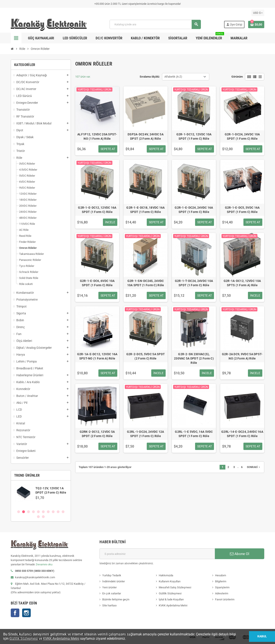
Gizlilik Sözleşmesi (170, 593)
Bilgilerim (221, 581)
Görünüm (237, 77)
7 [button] (48, 512)
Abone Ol (240, 554)
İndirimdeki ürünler (114, 581)
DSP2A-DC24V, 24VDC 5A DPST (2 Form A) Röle (146, 136)
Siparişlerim (222, 587)
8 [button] (53, 512)
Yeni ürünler (109, 587)
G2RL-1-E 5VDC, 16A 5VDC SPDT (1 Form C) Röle (194, 434)
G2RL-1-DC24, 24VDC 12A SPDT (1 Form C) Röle (145, 434)
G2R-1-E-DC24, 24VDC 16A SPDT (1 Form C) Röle (194, 210)
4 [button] (33, 512)
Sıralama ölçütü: (150, 77)
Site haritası (109, 605)
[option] (41, 495)
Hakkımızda (166, 575)
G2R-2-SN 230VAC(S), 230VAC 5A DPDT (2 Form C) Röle (194, 358)
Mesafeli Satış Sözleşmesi (175, 587)
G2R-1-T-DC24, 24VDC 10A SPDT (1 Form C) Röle (194, 283)
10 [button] (63, 512)
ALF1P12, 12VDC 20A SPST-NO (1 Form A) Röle (97, 136)
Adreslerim (222, 593)
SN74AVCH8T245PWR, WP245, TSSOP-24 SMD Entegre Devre (52, 490)
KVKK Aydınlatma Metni (173, 605)
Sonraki (254, 467)
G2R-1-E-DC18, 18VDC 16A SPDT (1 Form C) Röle (145, 210)
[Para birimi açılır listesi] (258, 13)
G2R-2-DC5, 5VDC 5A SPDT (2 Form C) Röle (146, 356)
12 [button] (43, 517)
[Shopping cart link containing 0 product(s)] (256, 24)
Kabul (262, 636)
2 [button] (24, 512)
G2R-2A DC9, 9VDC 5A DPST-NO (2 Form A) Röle (242, 356)
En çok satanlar (112, 593)
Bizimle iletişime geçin (116, 599)
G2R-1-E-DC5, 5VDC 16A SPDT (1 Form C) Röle (242, 210)
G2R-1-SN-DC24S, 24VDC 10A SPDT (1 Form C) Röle (146, 283)
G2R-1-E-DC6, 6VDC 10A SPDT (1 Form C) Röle (97, 283)
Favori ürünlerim (225, 599)
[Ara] (155, 24)
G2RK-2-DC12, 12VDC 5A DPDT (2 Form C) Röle (97, 434)
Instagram (26, 613)
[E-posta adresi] (157, 554)
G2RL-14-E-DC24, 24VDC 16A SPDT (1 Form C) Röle (242, 434)
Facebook (15, 613)
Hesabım (221, 575)
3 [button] (28, 512)
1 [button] (19, 512)
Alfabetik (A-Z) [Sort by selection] (173, 77)
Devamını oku (44, 564)
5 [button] (38, 512)
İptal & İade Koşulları (171, 599)
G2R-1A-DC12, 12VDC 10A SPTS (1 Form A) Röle (242, 283)
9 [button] (58, 512)
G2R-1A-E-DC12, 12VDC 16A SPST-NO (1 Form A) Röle (97, 356)
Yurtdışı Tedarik (112, 575)
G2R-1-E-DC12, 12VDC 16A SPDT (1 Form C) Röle (97, 210)
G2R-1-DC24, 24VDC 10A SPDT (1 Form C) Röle (242, 136)
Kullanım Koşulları (170, 581)
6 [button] (43, 512)
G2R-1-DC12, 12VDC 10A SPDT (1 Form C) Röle (194, 136)
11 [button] (38, 517)
